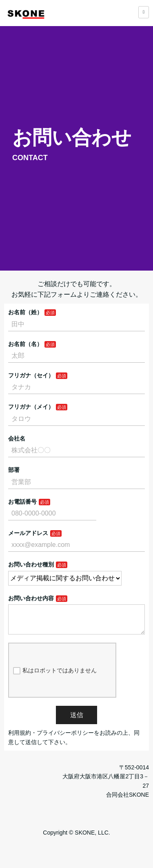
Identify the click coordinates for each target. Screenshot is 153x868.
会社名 (17, 438)
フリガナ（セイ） (31, 375)
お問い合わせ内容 (31, 598)
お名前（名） (25, 344)
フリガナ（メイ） (31, 407)
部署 (14, 470)
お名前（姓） (25, 312)
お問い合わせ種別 (31, 564)
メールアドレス (28, 533)
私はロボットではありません (55, 677)
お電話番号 (22, 502)
